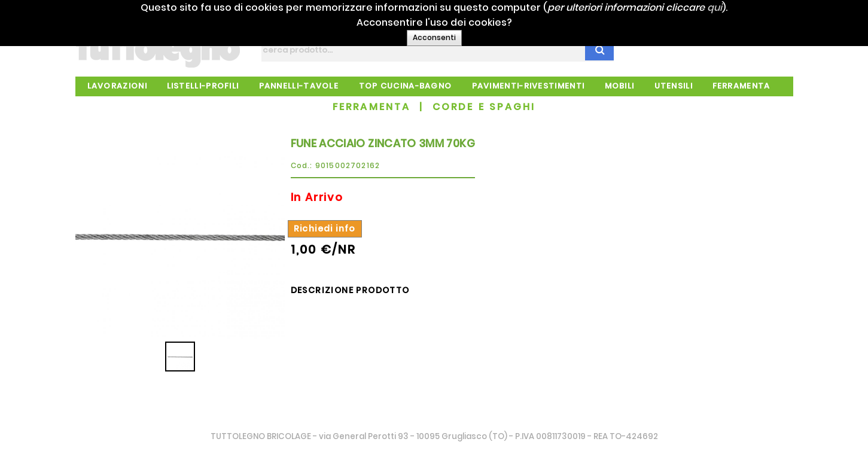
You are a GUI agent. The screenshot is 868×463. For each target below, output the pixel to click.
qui (733, 7)
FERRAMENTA (372, 107)
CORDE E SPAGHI (484, 107)
